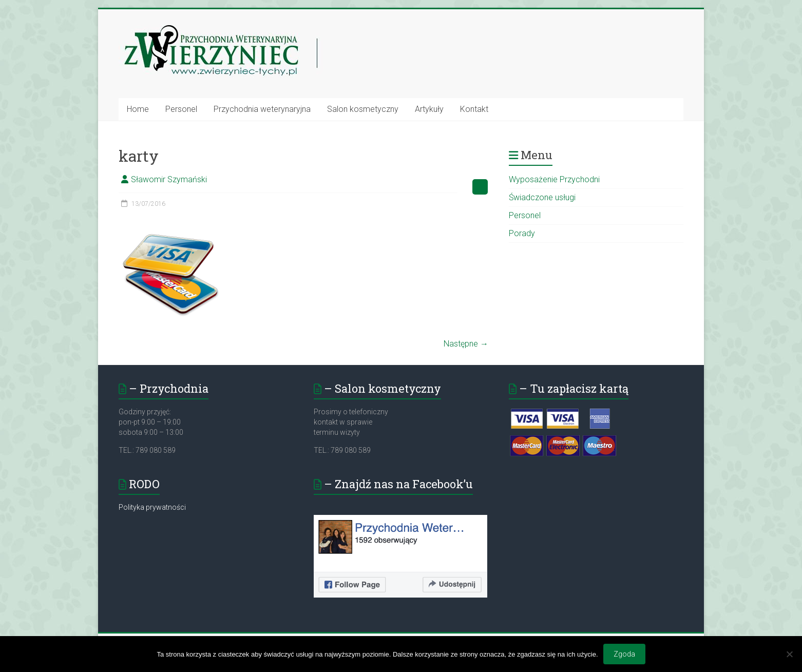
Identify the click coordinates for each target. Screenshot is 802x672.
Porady (522, 233)
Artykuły (429, 109)
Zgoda (624, 654)
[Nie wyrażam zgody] (789, 654)
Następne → (466, 344)
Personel (181, 109)
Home (138, 109)
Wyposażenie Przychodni (554, 179)
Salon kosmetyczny (363, 109)
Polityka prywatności (152, 507)
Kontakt (474, 109)
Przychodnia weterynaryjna (262, 109)
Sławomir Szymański (169, 179)
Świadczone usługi (542, 197)
